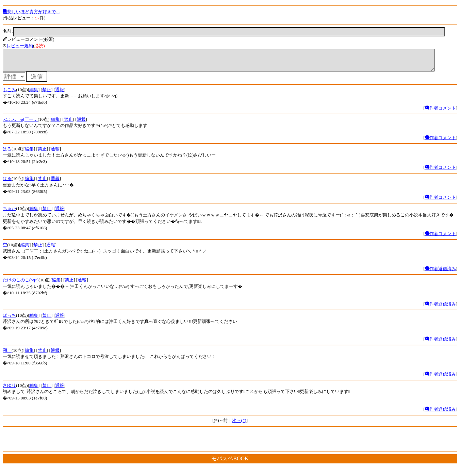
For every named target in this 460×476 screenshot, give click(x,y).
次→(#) (239, 424)
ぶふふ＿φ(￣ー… (20, 123)
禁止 (47, 94)
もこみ (9, 94)
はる (7, 153)
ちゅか (9, 212)
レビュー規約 (20, 46)
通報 (60, 94)
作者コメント (440, 112)
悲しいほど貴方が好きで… (31, 12)
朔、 (7, 354)
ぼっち (9, 319)
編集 (34, 94)
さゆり (9, 389)
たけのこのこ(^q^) (21, 284)
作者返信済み (440, 273)
